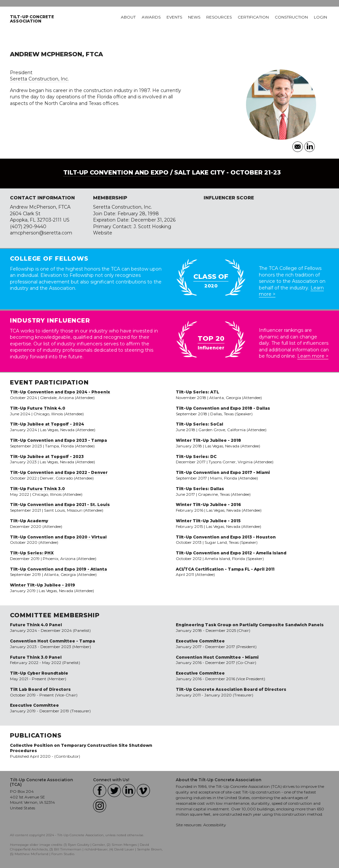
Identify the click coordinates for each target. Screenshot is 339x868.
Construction (291, 17)
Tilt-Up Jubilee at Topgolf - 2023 (47, 457)
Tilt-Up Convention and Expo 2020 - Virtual (58, 537)
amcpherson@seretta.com (41, 233)
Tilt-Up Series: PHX (32, 553)
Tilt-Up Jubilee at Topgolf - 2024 (47, 424)
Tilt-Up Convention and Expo (116, 173)
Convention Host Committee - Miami (217, 657)
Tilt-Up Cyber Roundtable (39, 673)
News (194, 17)
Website (103, 233)
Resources (219, 17)
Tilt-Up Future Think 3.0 (37, 489)
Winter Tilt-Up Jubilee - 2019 (43, 585)
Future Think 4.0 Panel (36, 625)
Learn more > (313, 356)
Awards (151, 17)
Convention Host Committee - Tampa (52, 641)
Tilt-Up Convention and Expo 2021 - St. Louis (60, 505)
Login (320, 17)
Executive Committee (34, 705)
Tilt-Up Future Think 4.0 (38, 408)
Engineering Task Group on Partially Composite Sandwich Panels (250, 625)
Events (174, 17)
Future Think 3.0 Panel (36, 657)
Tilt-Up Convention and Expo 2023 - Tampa (58, 440)
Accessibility (215, 825)
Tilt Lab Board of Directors (40, 689)
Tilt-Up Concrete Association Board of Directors (231, 689)
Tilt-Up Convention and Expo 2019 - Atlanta (58, 569)
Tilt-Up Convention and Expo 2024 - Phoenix (60, 392)
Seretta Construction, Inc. (39, 79)
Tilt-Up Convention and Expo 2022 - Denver (59, 472)
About (128, 17)
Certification (253, 17)
